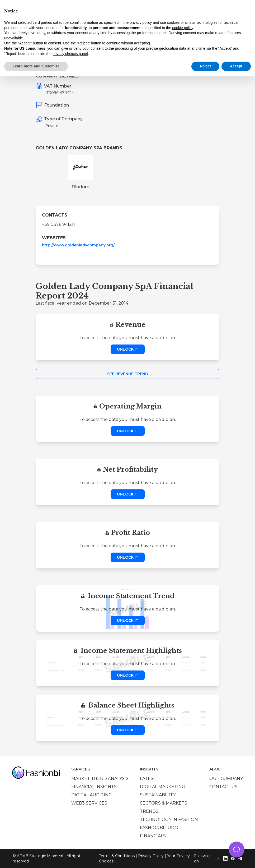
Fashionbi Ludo (159, 828)
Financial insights (94, 787)
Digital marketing (163, 787)
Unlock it (128, 349)
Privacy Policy (151, 856)
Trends (149, 811)
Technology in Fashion (169, 819)
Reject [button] (205, 66)
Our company (226, 779)
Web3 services (89, 803)
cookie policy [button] (183, 28)
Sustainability (158, 795)
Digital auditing (92, 795)
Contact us (223, 787)
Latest (148, 779)
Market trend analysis (100, 779)
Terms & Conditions (117, 856)
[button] (237, 849)
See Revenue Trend (128, 374)
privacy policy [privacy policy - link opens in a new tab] (141, 22)
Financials (153, 836)
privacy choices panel (70, 54)
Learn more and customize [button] (36, 66)
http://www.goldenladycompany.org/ (78, 245)
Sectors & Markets (164, 803)
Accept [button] (236, 66)
